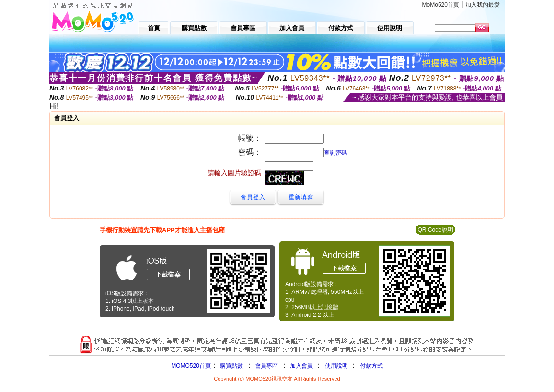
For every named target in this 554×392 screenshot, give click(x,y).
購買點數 (231, 366)
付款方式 (371, 366)
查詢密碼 (335, 153)
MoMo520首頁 (441, 5)
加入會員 (301, 366)
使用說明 (336, 366)
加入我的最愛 (483, 5)
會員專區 (266, 366)
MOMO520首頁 (191, 366)
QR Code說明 (435, 230)
